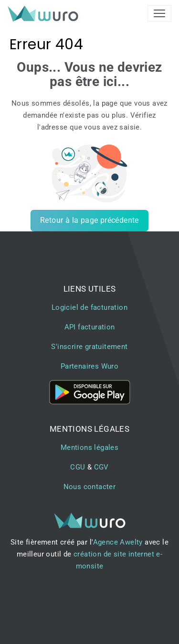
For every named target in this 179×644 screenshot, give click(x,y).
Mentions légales (89, 448)
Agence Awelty (118, 542)
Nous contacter (90, 487)
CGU (78, 467)
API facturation (90, 327)
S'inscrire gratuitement (89, 347)
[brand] (45, 13)
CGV (101, 467)
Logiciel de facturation (89, 307)
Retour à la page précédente (89, 220)
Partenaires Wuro (89, 366)
